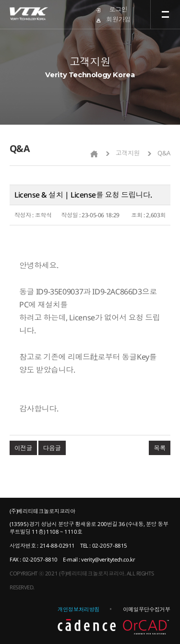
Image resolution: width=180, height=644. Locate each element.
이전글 (23, 448)
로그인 (119, 9)
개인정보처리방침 (78, 609)
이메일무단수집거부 (146, 609)
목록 (160, 448)
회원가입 (118, 19)
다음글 (52, 448)
